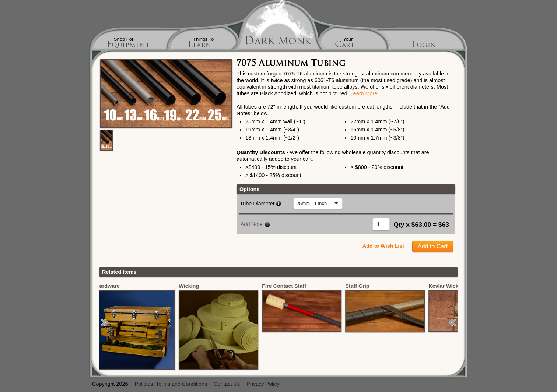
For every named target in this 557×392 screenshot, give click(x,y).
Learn (200, 45)
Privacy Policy (263, 384)
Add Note (252, 224)
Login (424, 45)
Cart (345, 45)
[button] (105, 322)
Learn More (364, 93)
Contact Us (227, 384)
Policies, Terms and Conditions (171, 384)
